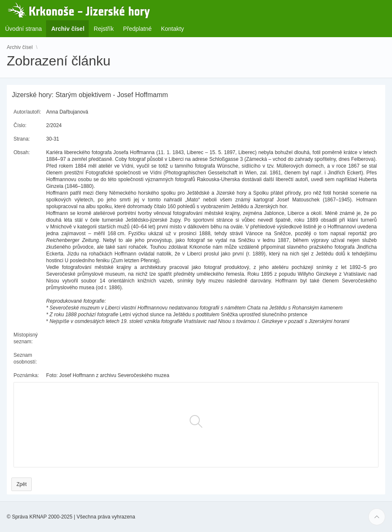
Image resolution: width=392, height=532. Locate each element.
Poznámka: (26, 375)
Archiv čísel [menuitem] (70, 28)
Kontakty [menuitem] (172, 29)
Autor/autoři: (27, 112)
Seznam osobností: (25, 358)
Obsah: (22, 152)
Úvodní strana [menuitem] (23, 29)
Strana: (22, 139)
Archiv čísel (20, 47)
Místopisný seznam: (26, 338)
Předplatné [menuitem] (137, 29)
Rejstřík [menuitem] (104, 29)
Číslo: (20, 125)
